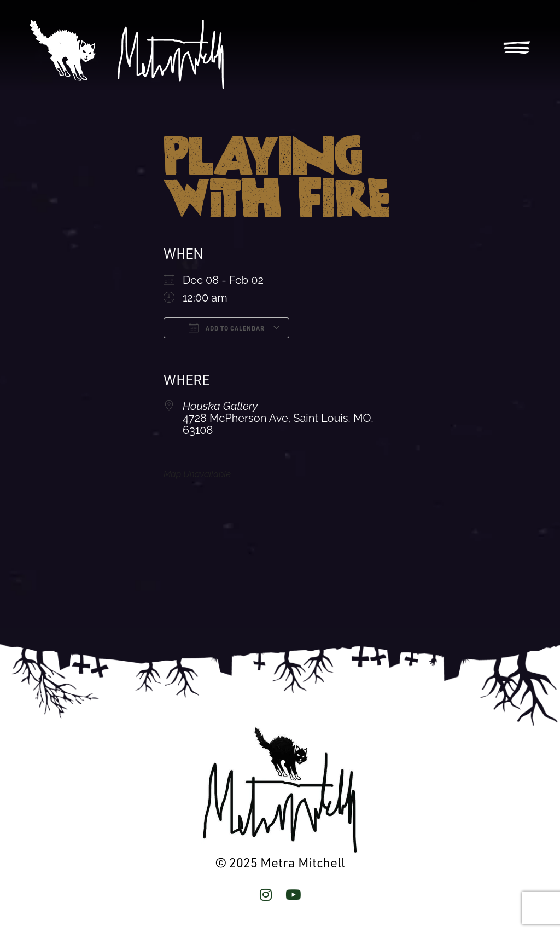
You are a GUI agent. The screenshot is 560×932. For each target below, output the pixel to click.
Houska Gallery (220, 406)
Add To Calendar (227, 328)
